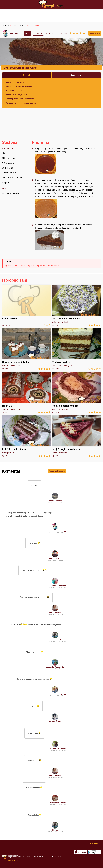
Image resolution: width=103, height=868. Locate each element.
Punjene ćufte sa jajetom (16, 95)
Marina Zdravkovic (58, 748)
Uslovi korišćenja (32, 856)
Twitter (61, 857)
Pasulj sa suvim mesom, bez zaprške (21, 103)
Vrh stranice (94, 843)
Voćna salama (26, 305)
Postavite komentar (57, 471)
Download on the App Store (80, 852)
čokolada (21, 265)
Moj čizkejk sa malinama (77, 436)
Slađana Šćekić (55, 721)
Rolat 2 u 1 (26, 393)
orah (10, 265)
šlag (33, 265)
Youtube (68, 857)
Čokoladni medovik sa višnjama (19, 86)
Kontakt (10, 858)
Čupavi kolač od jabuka (26, 349)
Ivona (63, 694)
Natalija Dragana (55, 501)
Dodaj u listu (95, 33)
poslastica (55, 265)
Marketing (42, 856)
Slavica (63, 640)
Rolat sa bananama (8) (77, 393)
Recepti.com (52, 4)
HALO (17, 861)
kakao (42, 265)
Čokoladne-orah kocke (15, 82)
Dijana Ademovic (59, 585)
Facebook (52, 857)
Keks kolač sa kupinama (77, 305)
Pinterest (85, 857)
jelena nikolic (55, 558)
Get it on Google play (94, 852)
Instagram (76, 857)
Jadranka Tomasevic (55, 667)
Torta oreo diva (77, 349)
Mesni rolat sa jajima (14, 90)
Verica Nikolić (55, 613)
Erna (17, 33)
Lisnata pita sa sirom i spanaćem (20, 99)
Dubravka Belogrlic (58, 803)
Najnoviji (27, 75)
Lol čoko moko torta (26, 436)
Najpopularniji (76, 75)
